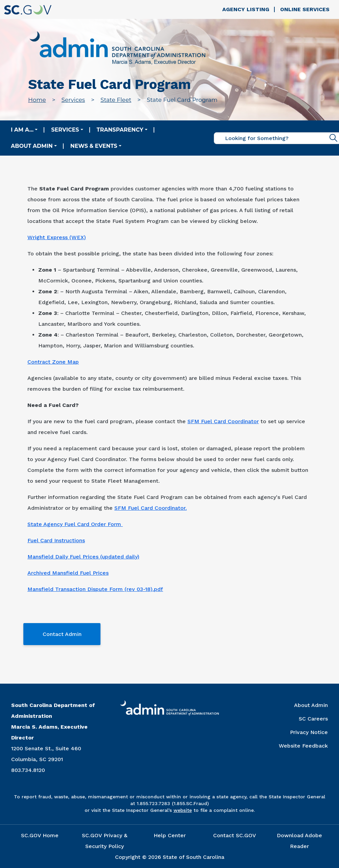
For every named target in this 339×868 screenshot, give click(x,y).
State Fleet (116, 100)
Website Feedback (303, 746)
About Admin (32, 146)
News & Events (94, 146)
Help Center (170, 835)
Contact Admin (62, 634)
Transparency (120, 130)
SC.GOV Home (40, 835)
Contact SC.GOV (235, 835)
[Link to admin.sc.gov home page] (117, 49)
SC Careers (313, 719)
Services (73, 100)
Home (37, 100)
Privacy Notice (309, 732)
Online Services (305, 9)
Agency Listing (246, 9)
